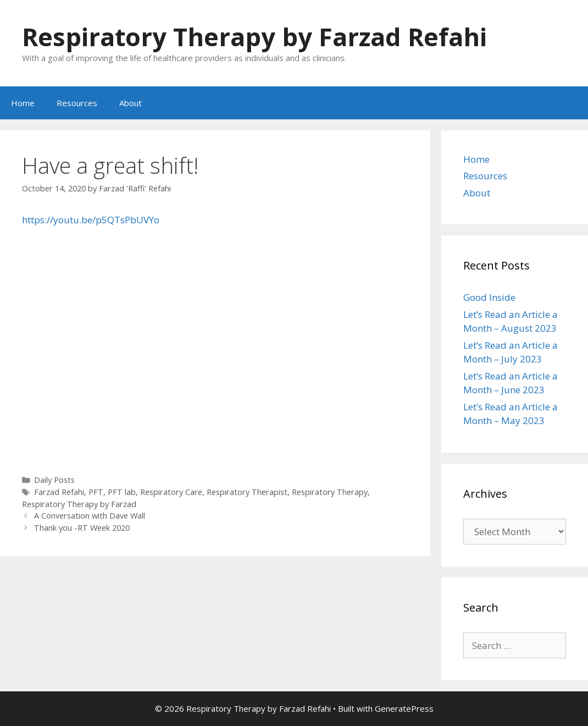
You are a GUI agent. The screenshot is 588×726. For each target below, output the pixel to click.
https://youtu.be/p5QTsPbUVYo (91, 220)
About (131, 103)
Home (23, 103)
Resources (77, 103)
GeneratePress (404, 708)
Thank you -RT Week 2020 (82, 528)
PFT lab (122, 492)
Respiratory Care (171, 492)
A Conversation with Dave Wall (90, 516)
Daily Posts (54, 480)
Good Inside (489, 297)
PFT (96, 492)
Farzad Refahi (59, 492)
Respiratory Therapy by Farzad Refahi (254, 37)
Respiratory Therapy (330, 492)
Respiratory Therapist (247, 492)
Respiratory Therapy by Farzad (79, 504)
